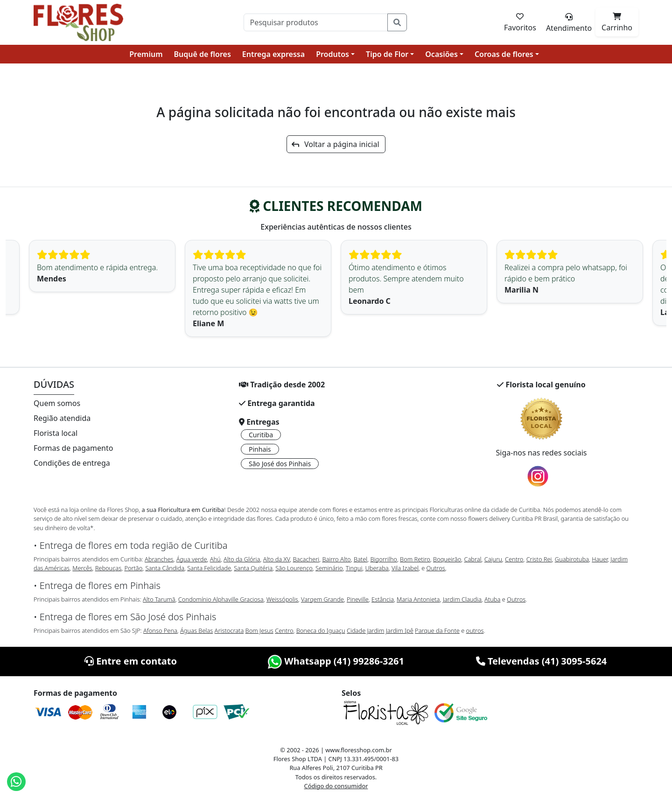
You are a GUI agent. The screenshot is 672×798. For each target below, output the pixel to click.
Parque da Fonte (437, 630)
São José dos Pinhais (280, 464)
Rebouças (108, 568)
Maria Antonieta (418, 599)
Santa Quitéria (253, 568)
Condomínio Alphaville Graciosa (221, 599)
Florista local (56, 433)
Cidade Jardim (365, 630)
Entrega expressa (273, 54)
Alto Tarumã (159, 599)
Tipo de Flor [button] (387, 54)
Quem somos (57, 403)
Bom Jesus (259, 630)
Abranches (159, 559)
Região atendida (62, 418)
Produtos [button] (332, 54)
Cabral (472, 559)
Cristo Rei (539, 559)
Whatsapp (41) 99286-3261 (336, 661)
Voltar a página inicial (335, 144)
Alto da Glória (242, 559)
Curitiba (261, 435)
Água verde (192, 559)
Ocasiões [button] (441, 54)
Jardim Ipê (400, 630)
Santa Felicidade (209, 568)
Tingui (354, 568)
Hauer (600, 559)
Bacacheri (306, 559)
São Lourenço (294, 568)
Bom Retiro (415, 559)
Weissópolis (282, 599)
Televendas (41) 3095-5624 (542, 661)
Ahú (215, 559)
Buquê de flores (203, 54)
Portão (133, 568)
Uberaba (377, 568)
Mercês (82, 568)
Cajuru (493, 559)
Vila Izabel (405, 568)
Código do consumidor (336, 786)
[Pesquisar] (316, 22)
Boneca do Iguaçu (321, 630)
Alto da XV (277, 559)
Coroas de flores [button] (504, 54)
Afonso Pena (160, 630)
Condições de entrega (72, 463)
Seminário (329, 568)
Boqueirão (447, 559)
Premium (146, 54)
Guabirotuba (572, 559)
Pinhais (260, 449)
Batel (360, 559)
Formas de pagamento (73, 448)
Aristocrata (229, 630)
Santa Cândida (165, 568)
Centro (514, 559)
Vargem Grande (322, 599)
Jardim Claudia (462, 599)
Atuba (492, 599)
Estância (383, 599)
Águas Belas (196, 630)
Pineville (358, 599)
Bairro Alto (336, 559)
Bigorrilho (383, 559)
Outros (436, 568)
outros (475, 630)
